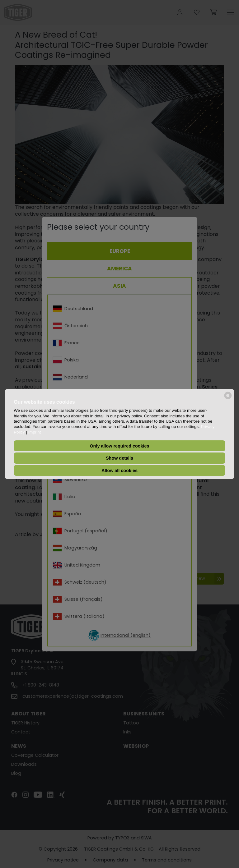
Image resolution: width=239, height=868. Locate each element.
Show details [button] (119, 458)
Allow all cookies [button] (119, 471)
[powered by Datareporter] (228, 399)
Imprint (35, 432)
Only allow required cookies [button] (119, 446)
